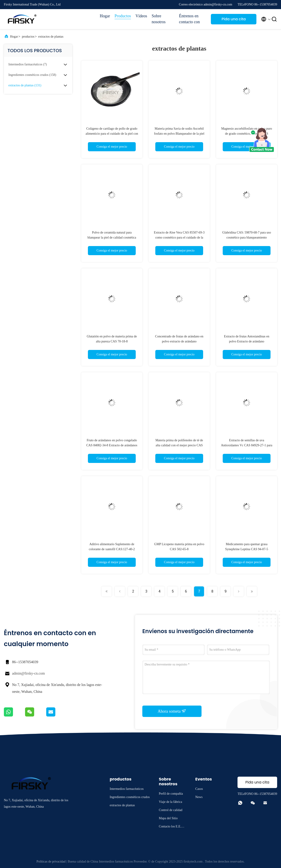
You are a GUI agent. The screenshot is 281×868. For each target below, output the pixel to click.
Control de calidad (170, 810)
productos (28, 37)
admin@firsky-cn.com (28, 673)
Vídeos (141, 16)
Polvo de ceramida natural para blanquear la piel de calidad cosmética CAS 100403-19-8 (112, 238)
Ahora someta (172, 711)
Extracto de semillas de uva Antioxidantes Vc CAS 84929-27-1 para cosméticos (247, 445)
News (199, 797)
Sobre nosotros (159, 19)
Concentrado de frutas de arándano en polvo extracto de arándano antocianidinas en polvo (179, 341)
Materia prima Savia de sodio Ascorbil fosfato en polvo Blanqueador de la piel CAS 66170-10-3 (179, 134)
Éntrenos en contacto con (189, 19)
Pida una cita (234, 19)
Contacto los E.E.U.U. (171, 827)
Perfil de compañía (171, 794)
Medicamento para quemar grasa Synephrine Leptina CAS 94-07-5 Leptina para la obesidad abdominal (247, 549)
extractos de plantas (51, 37)
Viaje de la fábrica (170, 802)
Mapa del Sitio (168, 818)
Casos (199, 789)
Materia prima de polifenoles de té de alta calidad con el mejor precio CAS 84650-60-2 (179, 445)
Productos (123, 16)
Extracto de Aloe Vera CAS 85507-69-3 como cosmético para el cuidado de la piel (179, 238)
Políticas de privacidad (51, 862)
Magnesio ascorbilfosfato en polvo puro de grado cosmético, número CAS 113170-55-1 (247, 134)
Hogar (105, 16)
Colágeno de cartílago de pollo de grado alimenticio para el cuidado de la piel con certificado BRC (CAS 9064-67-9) (112, 134)
